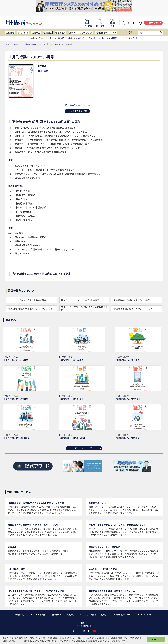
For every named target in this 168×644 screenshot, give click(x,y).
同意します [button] (156, 639)
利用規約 (105, 615)
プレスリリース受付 (88, 615)
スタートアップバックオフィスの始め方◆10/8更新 (84, 309)
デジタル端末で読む (79, 111)
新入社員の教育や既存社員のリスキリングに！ (30, 309)
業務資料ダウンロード (106, 32)
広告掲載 (70, 615)
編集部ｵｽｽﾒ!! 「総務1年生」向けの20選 (132, 300)
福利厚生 (36, 32)
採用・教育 (23, 32)
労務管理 (10, 32)
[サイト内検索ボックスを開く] (161, 33)
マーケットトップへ (88, 448)
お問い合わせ (56, 615)
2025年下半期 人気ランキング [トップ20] (133, 309)
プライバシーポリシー (145, 615)
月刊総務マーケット (32, 44)
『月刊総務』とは (22, 615)
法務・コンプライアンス (81, 32)
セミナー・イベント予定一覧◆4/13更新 (27, 300)
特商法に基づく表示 (122, 615)
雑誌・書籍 (43, 71)
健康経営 (48, 32)
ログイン (134, 23)
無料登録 (155, 23)
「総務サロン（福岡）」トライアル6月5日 (117, 38)
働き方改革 (61, 32)
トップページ (12, 44)
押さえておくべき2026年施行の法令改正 (80, 300)
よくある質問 (40, 615)
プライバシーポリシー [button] (121, 641)
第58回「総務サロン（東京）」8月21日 (77, 38)
